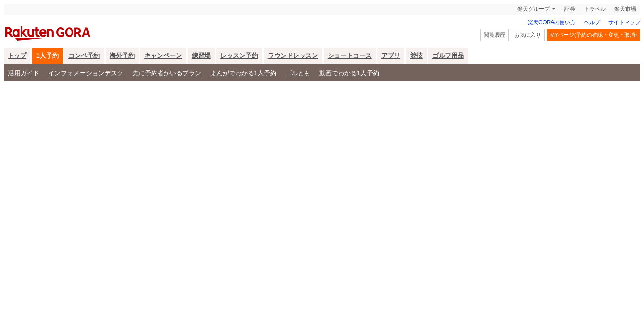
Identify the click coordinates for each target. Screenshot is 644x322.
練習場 (201, 55)
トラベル (595, 9)
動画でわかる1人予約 (349, 73)
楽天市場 (625, 9)
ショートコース (350, 55)
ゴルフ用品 (448, 55)
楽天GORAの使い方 (552, 22)
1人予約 (47, 55)
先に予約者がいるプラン (167, 73)
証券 (570, 9)
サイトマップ (624, 22)
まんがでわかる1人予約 (243, 73)
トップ (17, 55)
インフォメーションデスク (86, 73)
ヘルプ (592, 22)
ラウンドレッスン (293, 55)
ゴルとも (298, 73)
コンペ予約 (84, 55)
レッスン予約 (239, 55)
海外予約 (122, 55)
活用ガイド (24, 73)
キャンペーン (163, 55)
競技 (416, 55)
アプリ (391, 55)
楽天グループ (534, 9)
